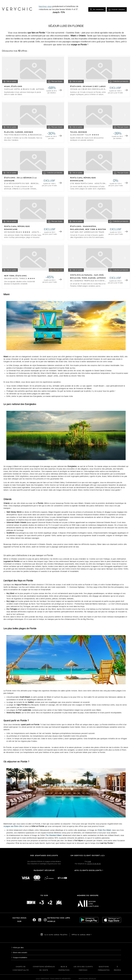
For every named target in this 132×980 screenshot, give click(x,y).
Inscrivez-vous (45, 6)
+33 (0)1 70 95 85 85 (94, 864)
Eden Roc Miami (105, 830)
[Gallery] (33, 69)
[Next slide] (59, 69)
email (89, 862)
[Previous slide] (7, 69)
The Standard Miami (54, 835)
